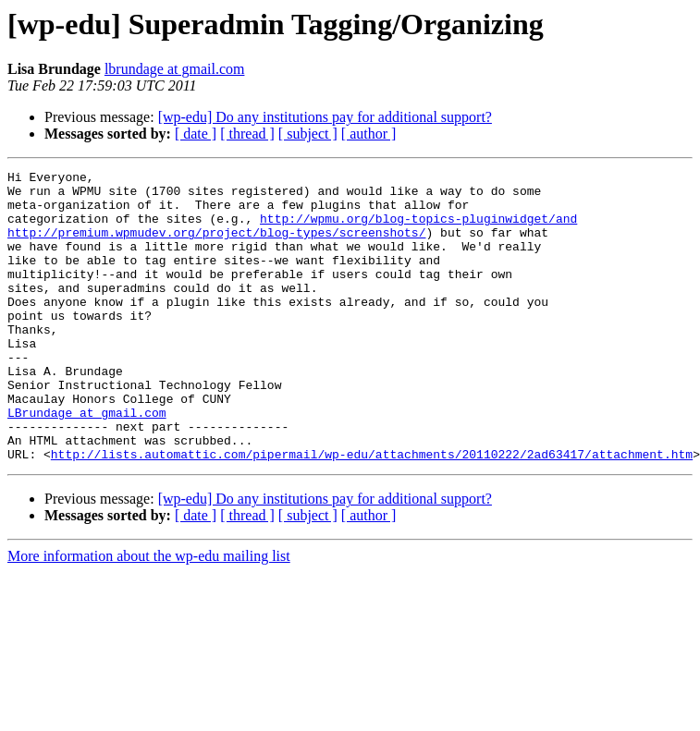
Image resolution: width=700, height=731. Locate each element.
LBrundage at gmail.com (87, 462)
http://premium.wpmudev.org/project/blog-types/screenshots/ (216, 246)
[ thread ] (247, 134)
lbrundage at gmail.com (175, 69)
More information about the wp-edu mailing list (149, 614)
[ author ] (369, 134)
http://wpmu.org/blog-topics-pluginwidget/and (418, 229)
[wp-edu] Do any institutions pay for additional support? (325, 117)
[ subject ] (308, 134)
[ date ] (196, 134)
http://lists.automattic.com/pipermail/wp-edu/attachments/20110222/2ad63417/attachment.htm (372, 512)
